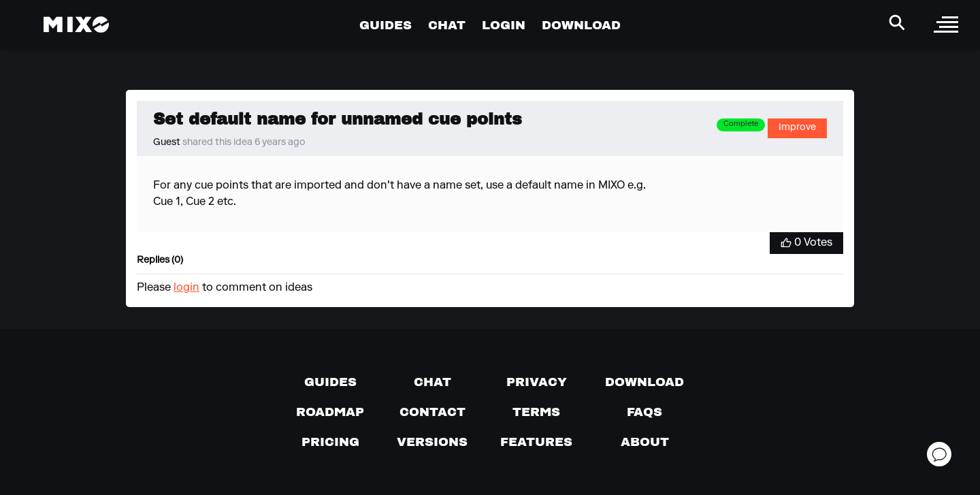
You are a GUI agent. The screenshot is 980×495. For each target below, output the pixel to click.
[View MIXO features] (536, 442)
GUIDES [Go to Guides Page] (386, 25)
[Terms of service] (536, 412)
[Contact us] (432, 412)
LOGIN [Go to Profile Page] (504, 25)
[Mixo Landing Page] (76, 25)
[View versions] (432, 442)
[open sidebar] (946, 25)
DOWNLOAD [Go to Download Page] (581, 25)
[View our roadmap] (330, 412)
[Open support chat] (939, 454)
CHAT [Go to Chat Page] (447, 25)
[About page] (645, 442)
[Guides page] (330, 382)
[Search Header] (897, 22)
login (186, 288)
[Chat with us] (432, 382)
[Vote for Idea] (806, 243)
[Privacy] (537, 382)
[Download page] (644, 382)
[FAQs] (644, 412)
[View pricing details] (330, 442)
